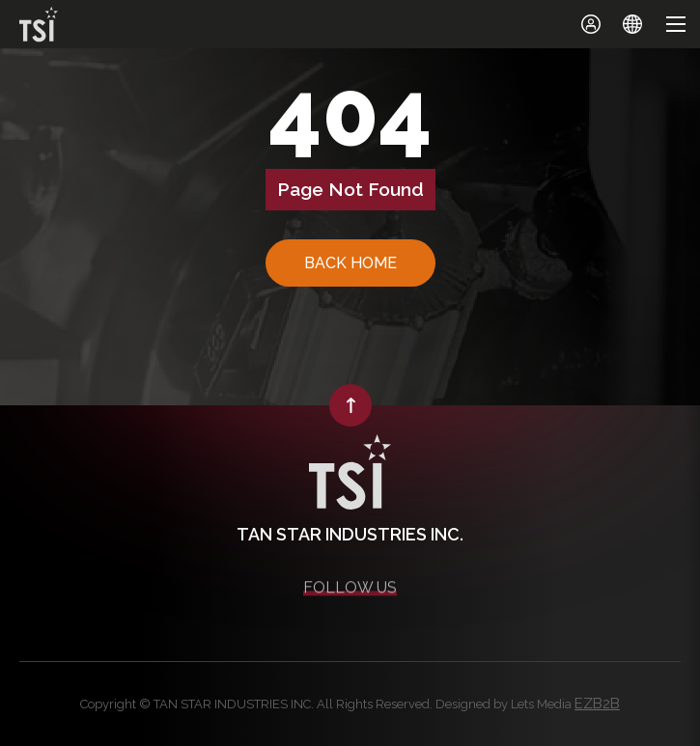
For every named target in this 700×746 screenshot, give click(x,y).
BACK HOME (350, 263)
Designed (463, 704)
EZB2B (597, 704)
